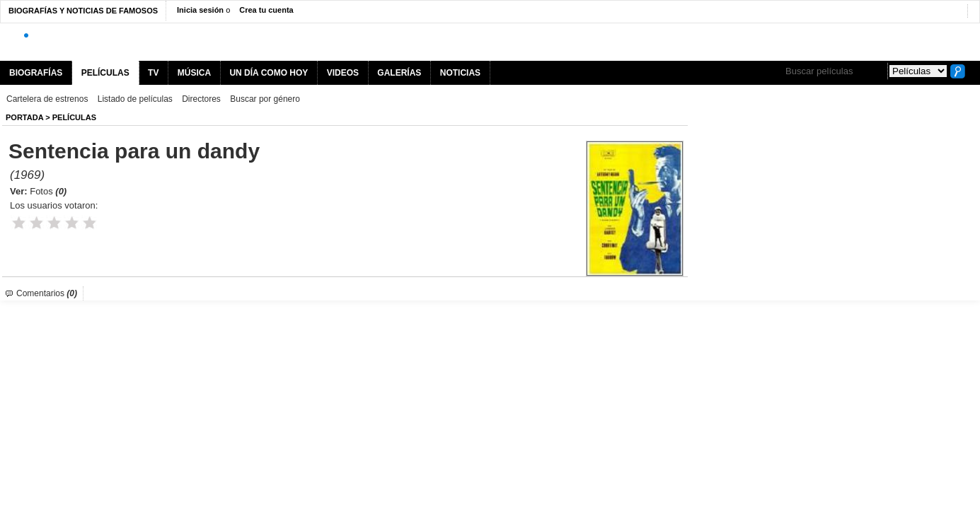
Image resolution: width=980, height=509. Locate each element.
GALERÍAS (399, 73)
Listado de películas (135, 99)
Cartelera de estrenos (47, 99)
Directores (201, 99)
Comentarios (47, 293)
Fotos (48, 191)
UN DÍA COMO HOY (269, 73)
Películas (74, 117)
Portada (24, 117)
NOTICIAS (460, 73)
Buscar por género (265, 99)
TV (153, 73)
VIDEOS (343, 73)
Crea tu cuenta (266, 10)
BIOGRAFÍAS (36, 73)
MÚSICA (194, 73)
